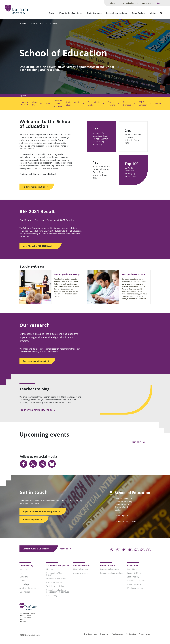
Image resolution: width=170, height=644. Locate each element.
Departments (33, 23)
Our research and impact (36, 361)
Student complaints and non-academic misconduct (57, 591)
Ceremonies (25, 592)
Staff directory (133, 577)
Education (53, 23)
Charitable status (91, 634)
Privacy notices (145, 634)
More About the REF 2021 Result (39, 246)
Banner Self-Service (135, 573)
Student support (94, 13)
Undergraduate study (67, 274)
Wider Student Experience (70, 13)
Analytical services (81, 573)
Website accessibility (55, 586)
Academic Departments (29, 588)
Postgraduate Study (94, 103)
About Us (35, 103)
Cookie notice (131, 634)
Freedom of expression (56, 578)
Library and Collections (129, 3)
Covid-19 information (55, 582)
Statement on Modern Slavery (56, 574)
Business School (148, 3)
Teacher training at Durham (38, 410)
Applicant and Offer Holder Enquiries (41, 511)
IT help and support (135, 588)
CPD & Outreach (143, 103)
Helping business (81, 569)
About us (65, 549)
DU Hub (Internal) (134, 584)
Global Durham (138, 13)
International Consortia (110, 569)
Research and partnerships (112, 573)
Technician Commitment (137, 580)
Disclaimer (105, 634)
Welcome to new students (58, 103)
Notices (50, 569)
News (48, 103)
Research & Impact (127, 103)
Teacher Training (111, 103)
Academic (44, 23)
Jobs (21, 573)
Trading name (117, 634)
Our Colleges (25, 584)
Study (51, 13)
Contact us (24, 577)
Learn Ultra (132, 569)
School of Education (24, 103)
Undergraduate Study (73, 103)
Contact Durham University (37, 549)
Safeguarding (52, 595)
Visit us (153, 13)
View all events (140, 442)
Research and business (117, 13)
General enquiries (33, 519)
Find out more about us (35, 187)
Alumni (113, 3)
